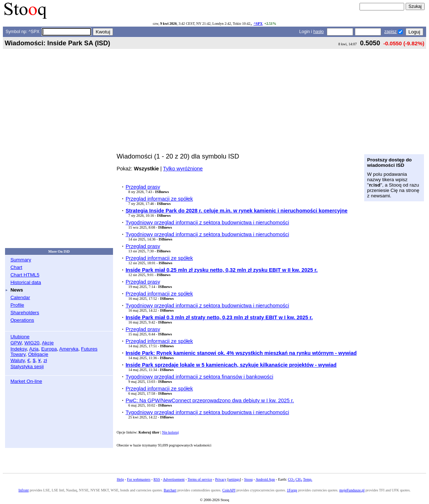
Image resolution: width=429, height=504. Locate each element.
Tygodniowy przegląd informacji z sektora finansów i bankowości (199, 377)
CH (299, 479)
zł (45, 360)
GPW (16, 343)
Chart (16, 267)
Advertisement (174, 479)
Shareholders (25, 313)
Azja (34, 349)
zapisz (390, 32)
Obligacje (38, 354)
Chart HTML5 (25, 275)
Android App (265, 479)
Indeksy (19, 349)
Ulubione (20, 337)
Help (120, 479)
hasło (318, 32)
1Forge (292, 490)
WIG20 (32, 343)
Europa (49, 349)
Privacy (221, 479)
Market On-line (26, 381)
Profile (17, 305)
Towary (18, 354)
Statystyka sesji (27, 366)
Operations (22, 320)
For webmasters (139, 479)
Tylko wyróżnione (183, 169)
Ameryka (69, 349)
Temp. (308, 479)
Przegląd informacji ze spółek (159, 199)
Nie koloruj (170, 432)
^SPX (258, 24)
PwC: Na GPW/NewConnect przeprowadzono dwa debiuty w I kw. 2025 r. (210, 400)
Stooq (248, 479)
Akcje (48, 343)
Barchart (170, 490)
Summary (21, 260)
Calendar (20, 297)
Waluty (18, 360)
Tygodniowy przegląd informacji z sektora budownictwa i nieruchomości (207, 223)
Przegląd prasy (143, 187)
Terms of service (200, 479)
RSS (157, 479)
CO (291, 479)
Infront (23, 490)
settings (234, 479)
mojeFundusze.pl (352, 490)
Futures (89, 349)
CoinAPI (229, 490)
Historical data (26, 282)
